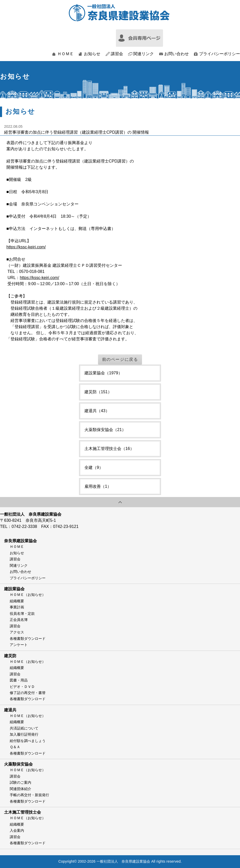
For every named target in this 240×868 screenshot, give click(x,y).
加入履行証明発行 (24, 734)
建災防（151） (98, 392)
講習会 (117, 54)
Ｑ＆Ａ (15, 747)
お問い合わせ (177, 54)
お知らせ (92, 54)
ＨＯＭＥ (66, 54)
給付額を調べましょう (28, 741)
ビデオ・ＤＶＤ (22, 687)
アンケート (19, 645)
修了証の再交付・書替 (28, 693)
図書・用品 (19, 680)
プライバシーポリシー (220, 54)
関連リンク (144, 54)
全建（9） (94, 467)
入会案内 (17, 830)
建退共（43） (97, 411)
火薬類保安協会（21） (105, 430)
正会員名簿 (19, 620)
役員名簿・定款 (22, 614)
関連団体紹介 (20, 789)
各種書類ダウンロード (28, 639)
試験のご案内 (20, 782)
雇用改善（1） (98, 486)
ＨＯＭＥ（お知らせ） (28, 595)
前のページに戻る (120, 359)
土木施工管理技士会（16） (109, 449)
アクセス (17, 632)
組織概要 (17, 601)
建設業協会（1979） (103, 373)
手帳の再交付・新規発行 (29, 795)
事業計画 (17, 607)
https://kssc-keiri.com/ (26, 247)
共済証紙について (24, 728)
